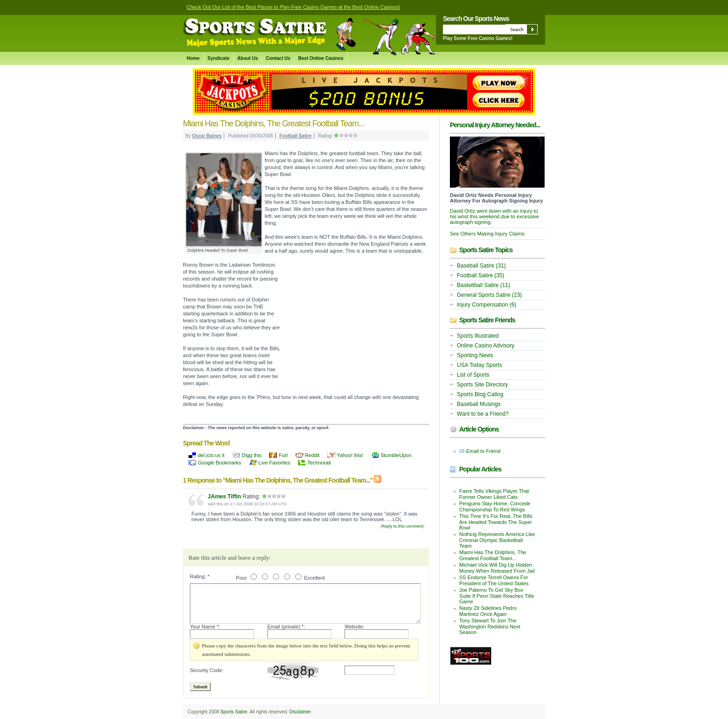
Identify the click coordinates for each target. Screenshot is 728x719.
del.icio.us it (211, 455)
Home (193, 58)
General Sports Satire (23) (489, 295)
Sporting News (475, 355)
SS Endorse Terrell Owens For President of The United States (494, 580)
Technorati (319, 463)
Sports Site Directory (482, 385)
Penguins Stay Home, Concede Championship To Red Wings (495, 507)
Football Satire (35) (481, 275)
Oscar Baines (207, 136)
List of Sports (473, 375)
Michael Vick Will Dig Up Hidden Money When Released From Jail (497, 568)
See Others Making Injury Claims (487, 234)
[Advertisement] (355, 317)
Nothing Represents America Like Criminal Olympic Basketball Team (497, 540)
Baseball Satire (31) (481, 266)
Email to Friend (483, 451)
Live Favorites (274, 463)
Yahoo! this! (350, 455)
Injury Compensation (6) (487, 305)
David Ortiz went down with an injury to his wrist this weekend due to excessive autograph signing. (494, 216)
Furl (283, 455)
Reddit (312, 455)
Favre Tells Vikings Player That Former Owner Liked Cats (494, 494)
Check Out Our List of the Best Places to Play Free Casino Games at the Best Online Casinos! (293, 7)
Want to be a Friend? (483, 414)
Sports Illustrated (478, 336)
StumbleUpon (396, 455)
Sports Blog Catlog (480, 394)
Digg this (252, 455)
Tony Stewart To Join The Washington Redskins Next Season (490, 626)
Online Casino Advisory (486, 346)
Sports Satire (234, 712)
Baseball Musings (479, 404)
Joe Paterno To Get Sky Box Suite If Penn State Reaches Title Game (497, 596)
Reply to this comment (402, 526)
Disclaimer (300, 712)
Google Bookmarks (220, 463)
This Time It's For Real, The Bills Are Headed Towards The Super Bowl (496, 522)
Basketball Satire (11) (484, 285)
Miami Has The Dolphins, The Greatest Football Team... (493, 555)
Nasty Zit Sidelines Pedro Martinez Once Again (488, 611)
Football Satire (296, 136)
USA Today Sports (479, 365)
